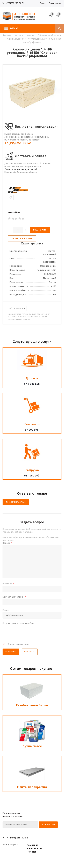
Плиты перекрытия (32, 787)
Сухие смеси (32, 746)
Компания (33, 845)
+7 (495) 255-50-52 (15, 3)
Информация (34, 848)
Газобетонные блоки (32, 705)
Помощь (32, 852)
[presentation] (29, 632)
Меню (14, 28)
